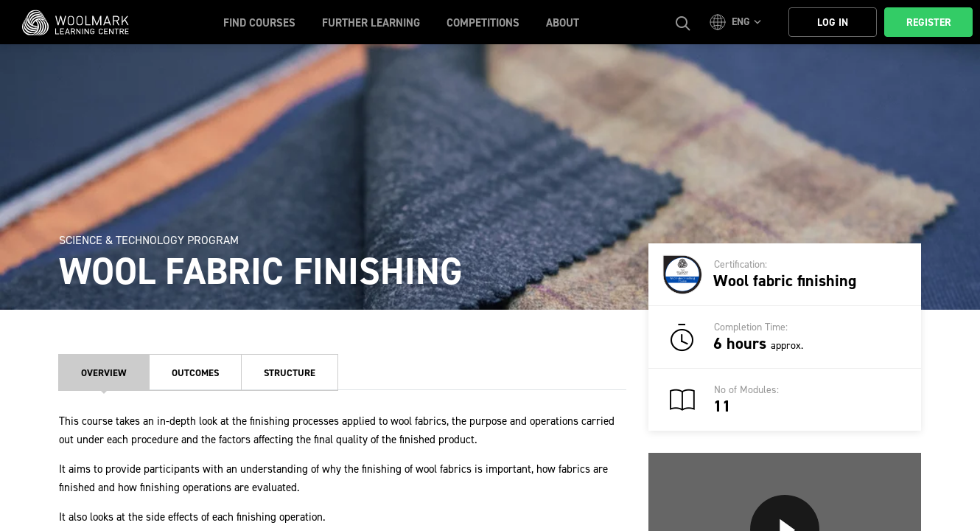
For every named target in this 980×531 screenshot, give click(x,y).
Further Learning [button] (371, 23)
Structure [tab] (290, 373)
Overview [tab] (104, 373)
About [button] (563, 23)
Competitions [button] (483, 23)
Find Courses (259, 23)
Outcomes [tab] (195, 373)
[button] (738, 22)
